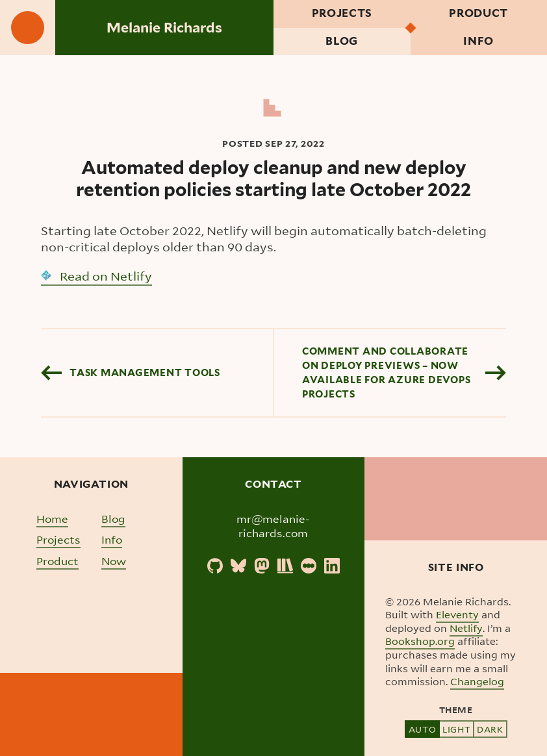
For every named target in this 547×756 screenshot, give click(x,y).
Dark (490, 729)
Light (456, 729)
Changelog (477, 681)
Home (52, 519)
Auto (422, 729)
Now (114, 561)
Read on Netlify (96, 276)
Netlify (466, 628)
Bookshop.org (420, 641)
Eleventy (457, 614)
